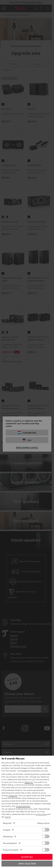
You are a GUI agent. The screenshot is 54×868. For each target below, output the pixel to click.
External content (11, 850)
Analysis (7, 830)
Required (7, 823)
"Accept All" (13, 795)
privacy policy (41, 814)
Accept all (27, 857)
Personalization (10, 843)
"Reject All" (29, 782)
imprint (8, 817)
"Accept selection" (23, 806)
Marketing (8, 836)
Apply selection (27, 864)
